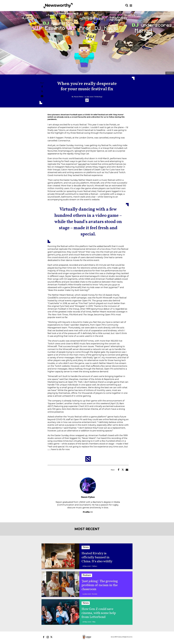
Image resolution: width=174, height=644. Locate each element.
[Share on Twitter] (42, 91)
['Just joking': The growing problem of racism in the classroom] (60, 584)
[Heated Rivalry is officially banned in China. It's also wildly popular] (60, 556)
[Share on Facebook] (42, 87)
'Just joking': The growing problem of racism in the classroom (100, 585)
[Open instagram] (48, 637)
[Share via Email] (42, 96)
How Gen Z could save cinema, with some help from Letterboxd (99, 613)
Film (94, 622)
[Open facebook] (44, 637)
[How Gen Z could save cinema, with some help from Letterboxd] (60, 612)
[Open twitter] (52, 637)
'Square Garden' (56, 403)
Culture (94, 566)
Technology (98, 97)
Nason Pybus (79, 97)
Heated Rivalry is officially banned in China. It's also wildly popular (97, 557)
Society (95, 594)
